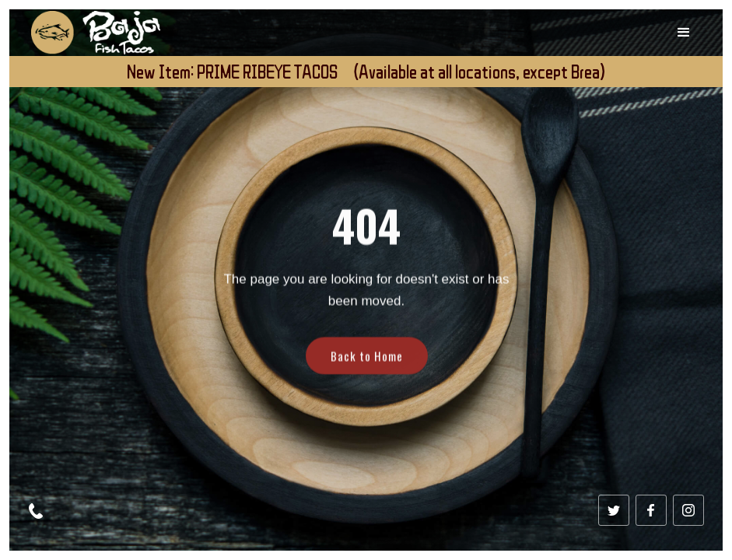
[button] (684, 33)
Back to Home (366, 369)
